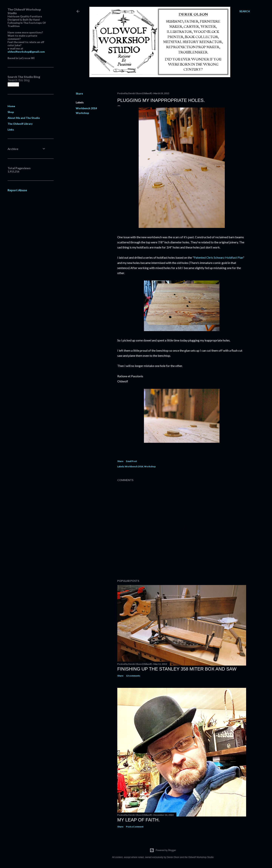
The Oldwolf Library (20, 124)
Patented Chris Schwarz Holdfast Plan (218, 257)
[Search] (245, 11)
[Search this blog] (22, 80)
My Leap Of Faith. (139, 820)
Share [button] (79, 93)
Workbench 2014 (86, 108)
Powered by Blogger (163, 850)
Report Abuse (17, 190)
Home (11, 106)
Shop (11, 112)
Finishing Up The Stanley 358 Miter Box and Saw (177, 669)
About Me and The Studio (24, 118)
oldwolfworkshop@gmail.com (26, 52)
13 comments (133, 676)
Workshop (82, 113)
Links (11, 130)
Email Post (131, 461)
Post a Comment (135, 827)
